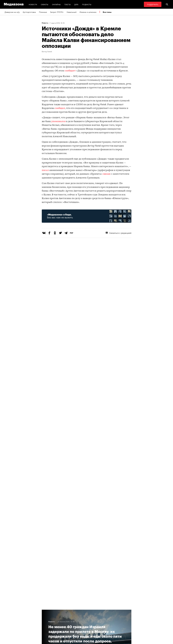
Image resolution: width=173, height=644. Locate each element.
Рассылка (79, 616)
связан (106, 174)
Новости (33, 4)
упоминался (58, 122)
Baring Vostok (47, 51)
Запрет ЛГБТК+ (57, 12)
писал (45, 170)
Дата (76, 4)
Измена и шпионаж (88, 12)
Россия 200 (80, 626)
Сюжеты (45, 4)
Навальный (72, 12)
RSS (78, 611)
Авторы (46, 621)
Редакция (47, 611)
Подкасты (87, 4)
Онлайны (56, 4)
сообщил (60, 108)
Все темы (107, 12)
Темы (45, 626)
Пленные (43, 12)
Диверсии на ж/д (12, 12)
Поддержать (153, 4)
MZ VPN (78, 621)
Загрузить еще (87, 523)
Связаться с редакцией (119, 233)
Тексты (67, 4)
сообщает (70, 71)
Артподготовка (29, 12)
